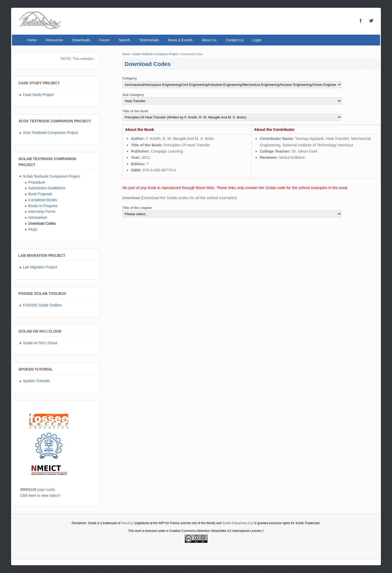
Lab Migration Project (40, 267)
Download (131, 198)
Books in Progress (43, 206)
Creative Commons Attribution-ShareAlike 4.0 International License (217, 531)
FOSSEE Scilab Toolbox (43, 305)
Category (129, 78)
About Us (209, 40)
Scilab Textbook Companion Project (52, 176)
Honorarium (38, 217)
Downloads (81, 40)
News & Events (180, 40)
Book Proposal (40, 194)
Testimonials (149, 40)
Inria (126, 523)
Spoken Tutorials (36, 381)
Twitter (371, 21)
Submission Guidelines (47, 188)
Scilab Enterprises (236, 523)
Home (32, 40)
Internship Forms (42, 212)
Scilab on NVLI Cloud (40, 343)
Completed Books (43, 200)
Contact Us (235, 40)
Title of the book (135, 111)
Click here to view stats (40, 495)
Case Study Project (39, 95)
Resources (55, 40)
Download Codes (42, 223)
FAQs (33, 229)
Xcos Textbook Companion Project (51, 133)
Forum (104, 40)
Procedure (37, 182)
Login (257, 40)
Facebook (361, 21)
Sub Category (133, 95)
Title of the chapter (137, 208)
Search (124, 40)
